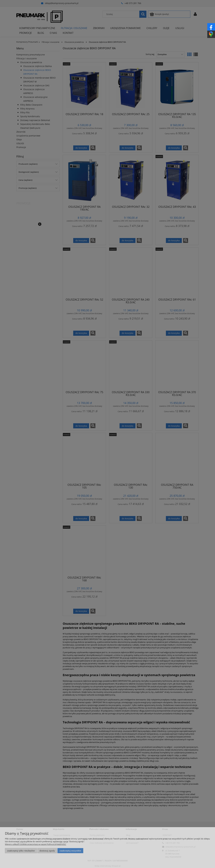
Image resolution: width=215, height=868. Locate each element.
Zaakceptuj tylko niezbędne (21, 851)
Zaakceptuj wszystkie (70, 851)
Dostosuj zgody (47, 851)
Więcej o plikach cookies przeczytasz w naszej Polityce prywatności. (36, 844)
